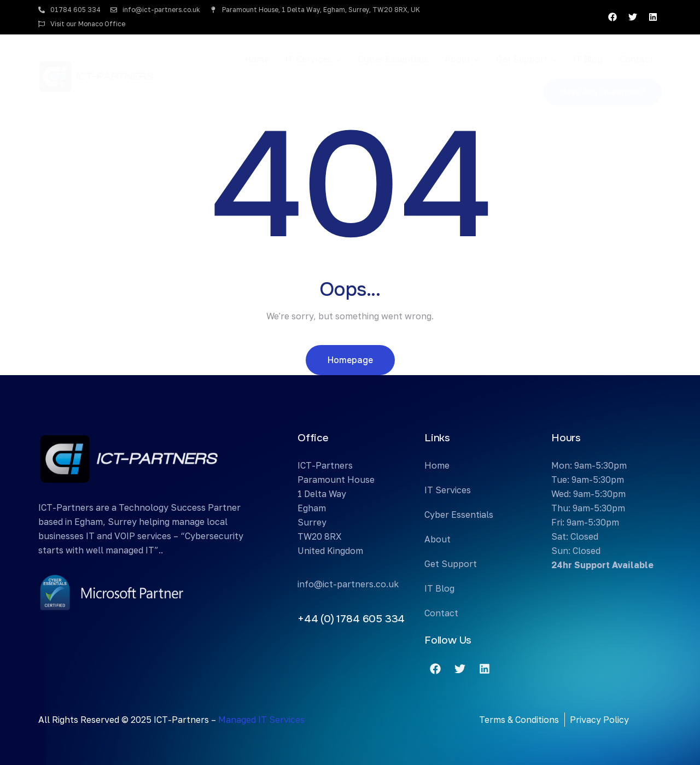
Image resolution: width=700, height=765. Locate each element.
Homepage (350, 360)
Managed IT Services (261, 720)
